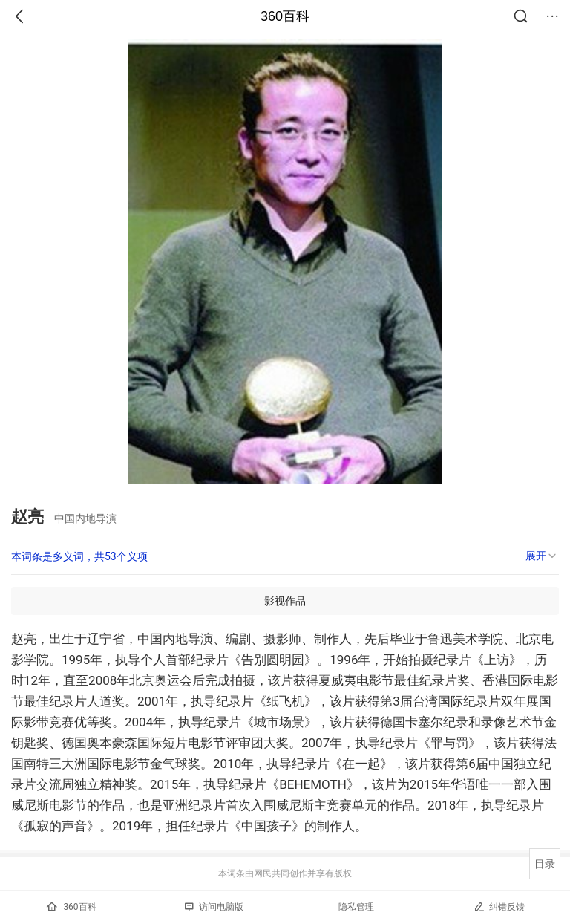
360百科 (285, 16)
